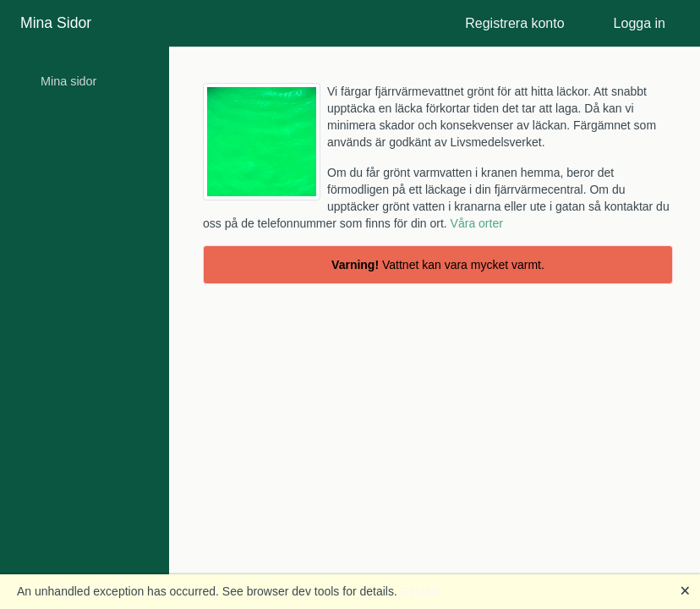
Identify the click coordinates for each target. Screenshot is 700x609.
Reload (419, 591)
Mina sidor (68, 81)
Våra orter (477, 223)
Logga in (640, 23)
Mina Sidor (56, 23)
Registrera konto (514, 23)
